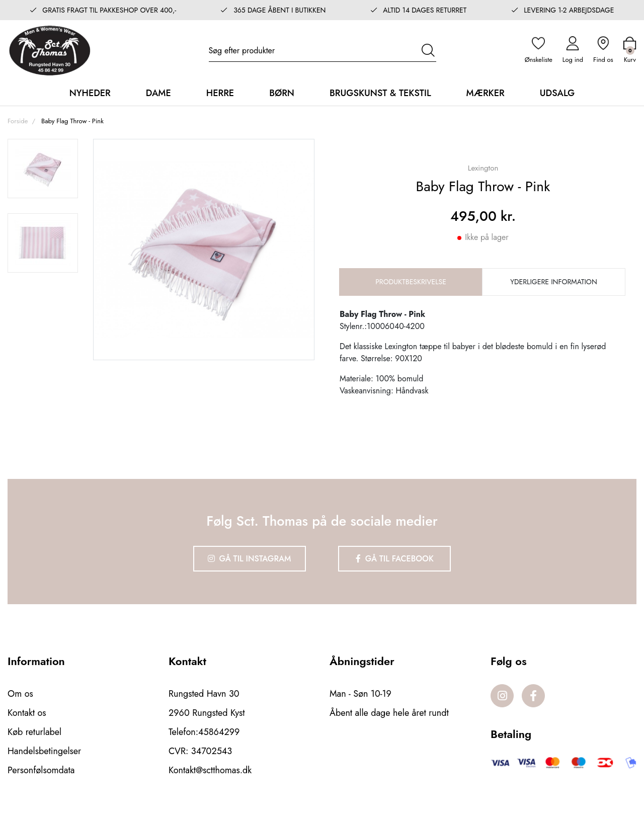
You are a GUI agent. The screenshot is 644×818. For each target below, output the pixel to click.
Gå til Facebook (395, 559)
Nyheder (90, 93)
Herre (220, 93)
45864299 (219, 732)
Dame (158, 93)
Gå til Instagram (250, 559)
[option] (43, 169)
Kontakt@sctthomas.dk (210, 770)
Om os (20, 694)
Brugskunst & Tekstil (380, 93)
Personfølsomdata (41, 770)
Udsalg (557, 93)
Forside (18, 121)
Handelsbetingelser (44, 751)
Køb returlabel (34, 732)
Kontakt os (27, 713)
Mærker (486, 93)
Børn (282, 93)
